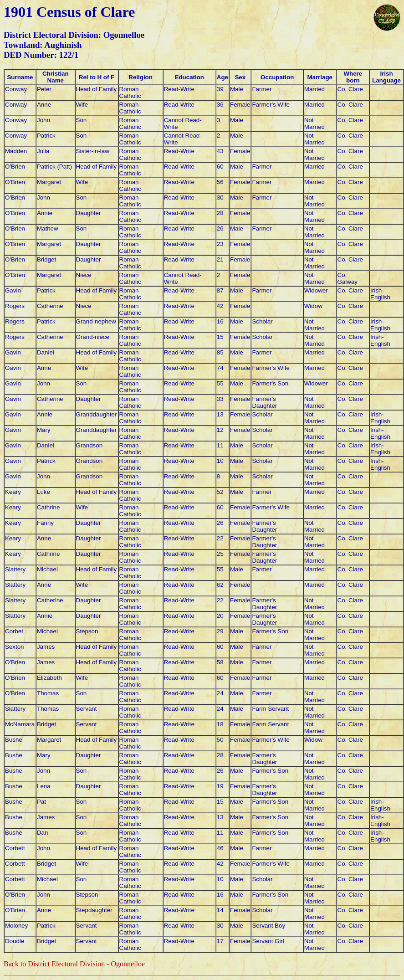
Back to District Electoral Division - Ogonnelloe (74, 964)
